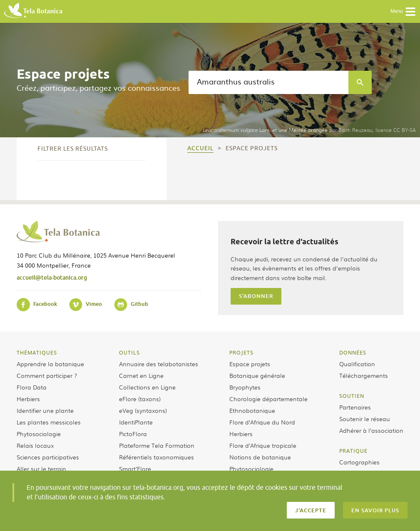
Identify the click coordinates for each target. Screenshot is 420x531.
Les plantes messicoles (49, 422)
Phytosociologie (39, 434)
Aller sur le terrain (41, 469)
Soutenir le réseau (365, 419)
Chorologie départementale (268, 399)
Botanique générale (257, 375)
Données (353, 352)
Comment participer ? (47, 375)
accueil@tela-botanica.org (52, 277)
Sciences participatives (48, 457)
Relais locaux (35, 445)
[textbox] (268, 82)
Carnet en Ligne (141, 375)
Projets (241, 352)
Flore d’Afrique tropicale (263, 445)
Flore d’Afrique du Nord (262, 422)
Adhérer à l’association (371, 430)
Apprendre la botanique (50, 364)
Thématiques (37, 352)
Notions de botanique (260, 457)
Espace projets (250, 364)
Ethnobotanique (252, 410)
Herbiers (28, 399)
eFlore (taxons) (140, 399)
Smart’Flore (135, 469)
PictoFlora (133, 434)
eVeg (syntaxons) (143, 410)
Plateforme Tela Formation (157, 445)
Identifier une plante (45, 410)
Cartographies (359, 462)
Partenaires (355, 407)
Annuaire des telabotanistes (159, 364)
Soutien (352, 396)
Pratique (353, 451)
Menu (403, 12)
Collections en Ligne (147, 387)
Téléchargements (364, 375)
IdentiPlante (136, 422)
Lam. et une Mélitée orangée (265, 130)
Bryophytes (245, 387)
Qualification (357, 364)
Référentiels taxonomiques (157, 457)
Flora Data (32, 387)
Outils (129, 352)
